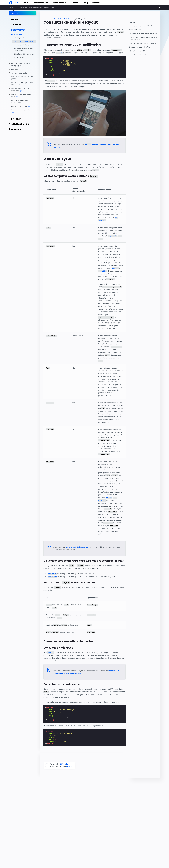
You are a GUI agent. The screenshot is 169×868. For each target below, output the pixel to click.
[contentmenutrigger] (144, 23)
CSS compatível (19, 38)
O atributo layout (135, 30)
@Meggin (64, 759)
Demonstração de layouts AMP (77, 544)
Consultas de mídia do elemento (140, 55)
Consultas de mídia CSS (138, 51)
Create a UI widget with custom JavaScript (22, 103)
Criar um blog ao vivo (20, 108)
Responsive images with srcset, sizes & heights (22, 49)
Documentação (41, 3)
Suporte (96, 3)
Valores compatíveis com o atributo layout (144, 34)
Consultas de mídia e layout (23, 41)
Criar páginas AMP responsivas (20, 55)
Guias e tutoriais (65, 19)
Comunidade (60, 3)
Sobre (26, 3)
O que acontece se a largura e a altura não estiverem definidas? (144, 38)
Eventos (75, 3)
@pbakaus (70, 761)
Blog (86, 3)
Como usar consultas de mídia (139, 47)
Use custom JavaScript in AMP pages (22, 80)
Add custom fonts (20, 60)
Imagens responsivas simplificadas (141, 26)
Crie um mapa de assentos (22, 112)
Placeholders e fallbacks (22, 45)
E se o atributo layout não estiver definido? (144, 43)
